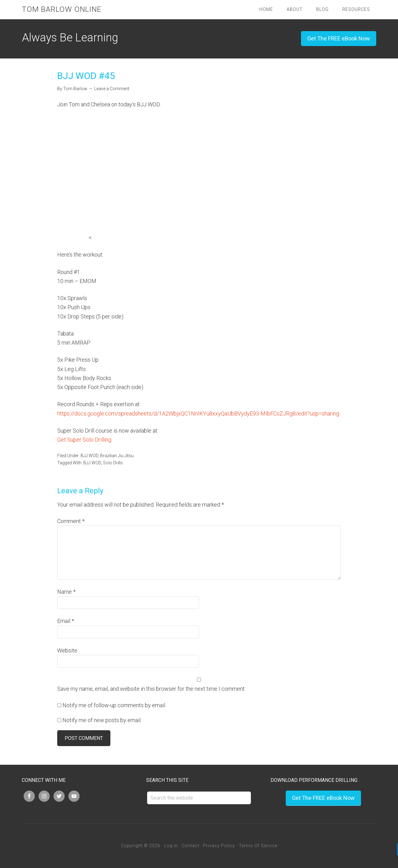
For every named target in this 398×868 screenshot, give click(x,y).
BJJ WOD (89, 456)
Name (66, 592)
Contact (190, 846)
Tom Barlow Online (62, 9)
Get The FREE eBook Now (339, 38)
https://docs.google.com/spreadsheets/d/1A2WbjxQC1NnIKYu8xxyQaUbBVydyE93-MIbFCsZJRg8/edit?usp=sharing (198, 413)
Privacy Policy (219, 846)
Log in (171, 846)
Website (67, 650)
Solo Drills (113, 463)
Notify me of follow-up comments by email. (114, 705)
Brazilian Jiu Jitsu (117, 456)
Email (66, 621)
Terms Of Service (258, 846)
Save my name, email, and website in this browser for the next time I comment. (151, 689)
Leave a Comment (112, 89)
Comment (71, 521)
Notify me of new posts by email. (102, 720)
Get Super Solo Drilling (84, 440)
